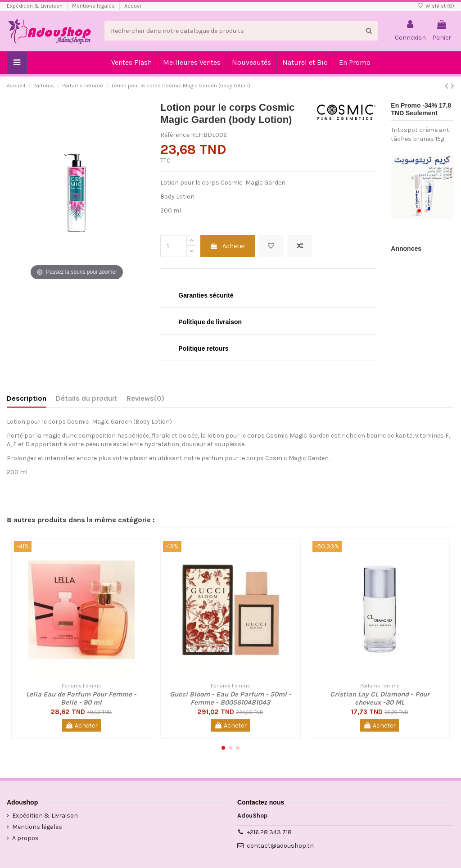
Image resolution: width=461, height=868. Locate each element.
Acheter (228, 246)
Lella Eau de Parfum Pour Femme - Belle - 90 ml (81, 698)
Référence (175, 135)
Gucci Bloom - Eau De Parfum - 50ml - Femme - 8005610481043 (230, 698)
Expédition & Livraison (35, 6)
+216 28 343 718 (269, 832)
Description (27, 398)
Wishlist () (436, 6)
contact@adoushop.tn (280, 846)
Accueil (133, 6)
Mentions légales (94, 6)
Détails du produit (86, 398)
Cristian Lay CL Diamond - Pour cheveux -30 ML (380, 698)
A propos (25, 838)
